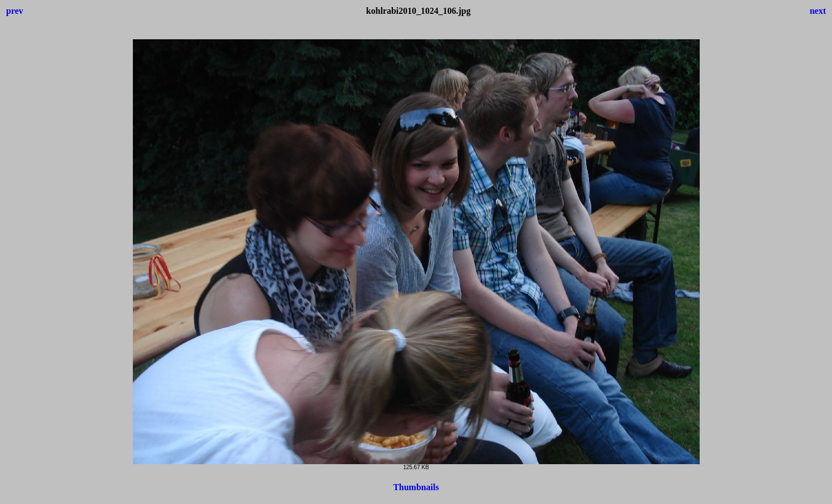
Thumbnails (416, 487)
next (818, 11)
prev (15, 11)
